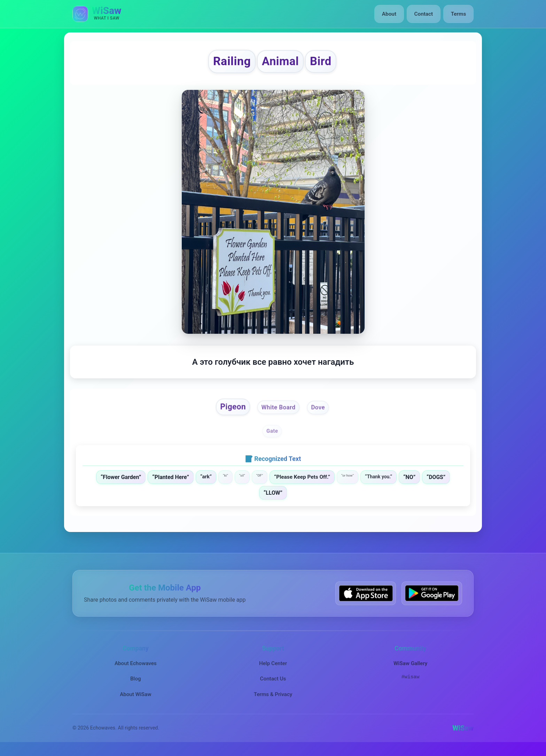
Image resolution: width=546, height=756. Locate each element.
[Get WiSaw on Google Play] (432, 599)
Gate (272, 436)
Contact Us (273, 684)
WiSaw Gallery (410, 669)
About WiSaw (135, 700)
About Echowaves (136, 669)
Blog (136, 684)
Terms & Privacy (273, 700)
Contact (424, 14)
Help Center (273, 669)
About (391, 14)
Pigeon (230, 411)
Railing (227, 63)
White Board (279, 412)
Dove (322, 412)
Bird (327, 63)
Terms (459, 14)
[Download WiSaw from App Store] (366, 599)
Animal (282, 63)
